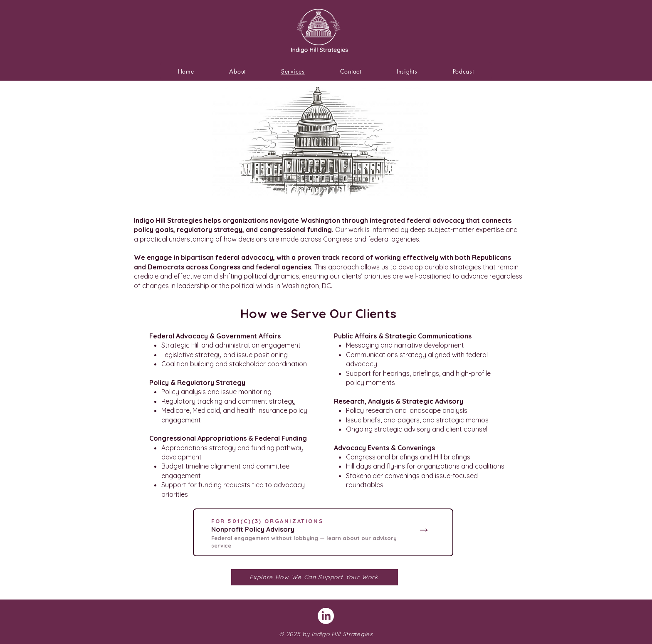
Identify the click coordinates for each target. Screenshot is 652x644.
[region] (323, 532)
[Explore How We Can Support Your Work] (315, 577)
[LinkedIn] (326, 616)
